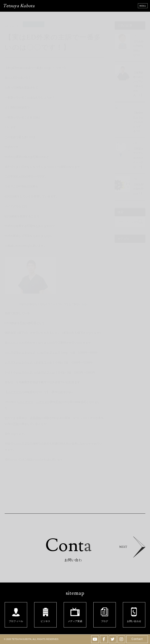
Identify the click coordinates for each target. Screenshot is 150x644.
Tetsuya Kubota (19, 6)
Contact (137, 639)
